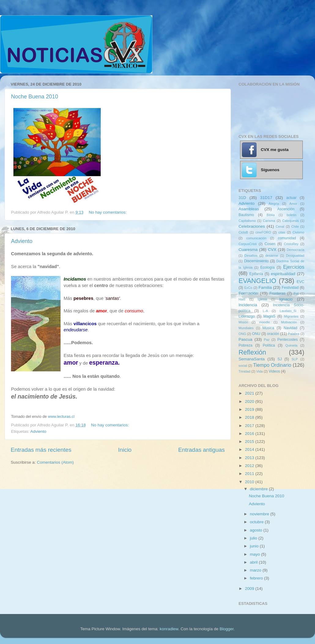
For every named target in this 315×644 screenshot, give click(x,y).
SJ (280, 359)
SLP (295, 359)
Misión (243, 322)
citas (282, 232)
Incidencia (248, 305)
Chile (295, 226)
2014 (250, 449)
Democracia (295, 250)
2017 (250, 426)
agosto (257, 530)
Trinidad (245, 371)
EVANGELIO (257, 281)
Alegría (274, 204)
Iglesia (262, 299)
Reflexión (252, 352)
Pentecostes (288, 340)
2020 (250, 401)
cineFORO (263, 232)
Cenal (280, 226)
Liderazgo (247, 316)
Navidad (290, 328)
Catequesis (291, 221)
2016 (250, 434)
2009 (250, 589)
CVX (272, 250)
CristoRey (291, 244)
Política (269, 345)
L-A (265, 311)
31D (242, 198)
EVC (300, 282)
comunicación (256, 238)
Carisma (269, 221)
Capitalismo (247, 221)
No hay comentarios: (108, 212)
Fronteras (277, 293)
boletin (291, 215)
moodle (264, 322)
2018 (250, 417)
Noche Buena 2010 (35, 97)
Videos (274, 371)
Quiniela (291, 345)
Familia (265, 287)
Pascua (245, 339)
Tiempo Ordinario (272, 365)
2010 (250, 482)
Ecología (267, 267)
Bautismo (246, 215)
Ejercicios (294, 267)
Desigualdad (295, 256)
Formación (248, 293)
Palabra (293, 334)
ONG (242, 334)
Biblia (271, 215)
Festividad (290, 288)
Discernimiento (256, 261)
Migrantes (291, 316)
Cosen (270, 244)
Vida (259, 371)
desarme (272, 256)
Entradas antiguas (202, 450)
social (243, 366)
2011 (250, 474)
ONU (256, 334)
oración (273, 334)
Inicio (125, 450)
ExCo (248, 288)
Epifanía (256, 274)
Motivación (289, 322)
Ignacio (286, 299)
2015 (250, 442)
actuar (291, 198)
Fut (296, 293)
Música (268, 328)
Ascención (286, 209)
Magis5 (269, 316)
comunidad (287, 238)
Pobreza (245, 345)
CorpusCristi (248, 244)
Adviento (22, 241)
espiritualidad (283, 274)
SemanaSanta (252, 359)
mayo (256, 554)
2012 (250, 466)
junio (255, 546)
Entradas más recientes (41, 450)
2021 (250, 393)
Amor (293, 204)
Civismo (298, 232)
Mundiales (246, 328)
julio (254, 538)
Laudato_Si (288, 311)
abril (254, 562)
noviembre (260, 514)
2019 (250, 409)
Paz (267, 340)
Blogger (227, 629)
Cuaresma (248, 250)
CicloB (243, 232)
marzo (256, 570)
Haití (242, 299)
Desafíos (251, 256)
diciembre (259, 489)
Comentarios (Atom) (56, 462)
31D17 (266, 198)
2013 (250, 458)
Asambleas (249, 209)
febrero (257, 578)
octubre (257, 522)
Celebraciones (252, 226)
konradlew (169, 629)
